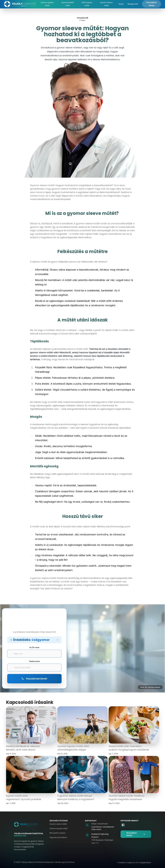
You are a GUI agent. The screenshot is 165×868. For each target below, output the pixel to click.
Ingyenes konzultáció (58, 837)
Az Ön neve (34, 647)
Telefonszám (34, 661)
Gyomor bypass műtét (59, 828)
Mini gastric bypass (57, 833)
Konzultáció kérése (136, 834)
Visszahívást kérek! (34, 679)
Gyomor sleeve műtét (58, 824)
